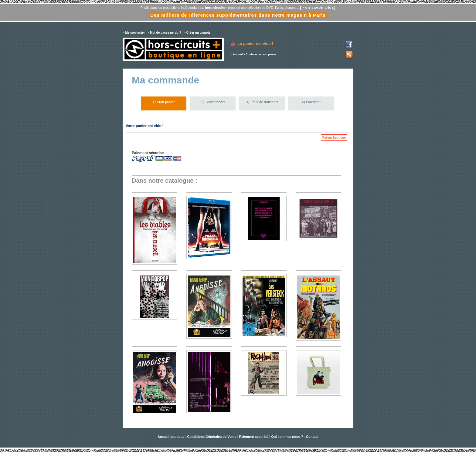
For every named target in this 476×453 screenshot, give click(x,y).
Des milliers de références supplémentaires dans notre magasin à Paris (238, 15)
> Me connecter (134, 33)
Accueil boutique (172, 437)
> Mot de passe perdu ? (164, 33)
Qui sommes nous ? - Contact (295, 437)
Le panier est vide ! (255, 44)
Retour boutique (334, 138)
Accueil (238, 54)
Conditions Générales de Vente (212, 437)
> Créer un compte (197, 33)
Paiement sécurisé (254, 437)
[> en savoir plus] (318, 8)
